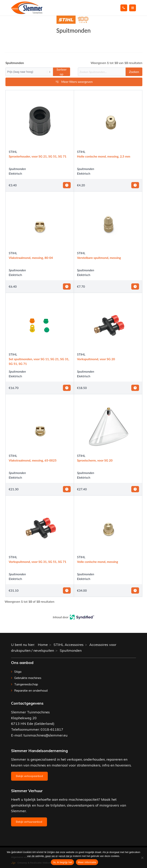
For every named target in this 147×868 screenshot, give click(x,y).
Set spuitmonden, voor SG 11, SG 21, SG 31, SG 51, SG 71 (39, 361)
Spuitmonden (17, 169)
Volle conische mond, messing (98, 562)
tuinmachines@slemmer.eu (46, 735)
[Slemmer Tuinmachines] (61, 8)
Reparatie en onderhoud (31, 690)
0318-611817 (52, 729)
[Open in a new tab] (82, 618)
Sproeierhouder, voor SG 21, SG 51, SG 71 (38, 156)
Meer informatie (87, 862)
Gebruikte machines (28, 678)
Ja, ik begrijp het (62, 862)
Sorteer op (62, 72)
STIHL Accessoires (69, 645)
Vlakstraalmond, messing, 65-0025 (33, 460)
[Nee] (142, 858)
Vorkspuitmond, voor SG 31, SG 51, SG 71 (38, 562)
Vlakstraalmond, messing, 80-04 (31, 258)
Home (43, 645)
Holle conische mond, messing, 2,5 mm (104, 156)
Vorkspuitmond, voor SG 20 (96, 359)
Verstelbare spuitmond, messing (99, 258)
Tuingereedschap (26, 684)
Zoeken (134, 72)
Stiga (18, 672)
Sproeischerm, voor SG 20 (95, 460)
